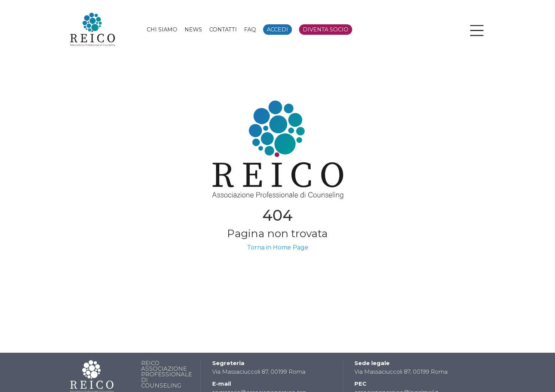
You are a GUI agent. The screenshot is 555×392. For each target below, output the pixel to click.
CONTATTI (223, 30)
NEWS (193, 30)
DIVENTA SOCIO (326, 30)
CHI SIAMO (162, 30)
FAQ (250, 30)
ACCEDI (277, 30)
